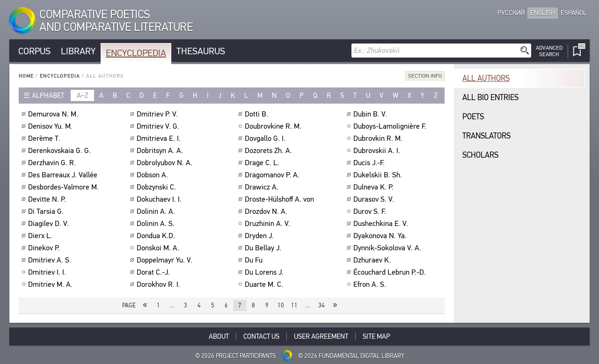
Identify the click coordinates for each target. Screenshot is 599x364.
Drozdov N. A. (267, 211)
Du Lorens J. (265, 272)
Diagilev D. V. (50, 224)
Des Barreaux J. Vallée (64, 175)
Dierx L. (41, 236)
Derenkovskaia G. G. (61, 151)
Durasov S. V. (375, 199)
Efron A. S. (371, 284)
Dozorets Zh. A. (270, 151)
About (219, 336)
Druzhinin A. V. (269, 224)
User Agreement (321, 336)
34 (321, 305)
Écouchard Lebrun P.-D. (391, 272)
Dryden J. (260, 236)
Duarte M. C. (265, 284)
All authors (486, 78)
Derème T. (45, 138)
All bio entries (490, 98)
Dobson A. (153, 175)
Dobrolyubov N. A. (166, 163)
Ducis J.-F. (370, 163)
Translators (486, 136)
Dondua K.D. (157, 236)
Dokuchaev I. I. (160, 199)
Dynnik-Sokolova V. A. (388, 248)
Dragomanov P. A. (273, 175)
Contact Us (261, 336)
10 (281, 305)
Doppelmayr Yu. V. (166, 260)
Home (26, 76)
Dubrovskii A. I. (378, 151)
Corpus (34, 51)
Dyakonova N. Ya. (381, 236)
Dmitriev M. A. (51, 284)
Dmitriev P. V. (158, 114)
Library (78, 51)
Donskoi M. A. (159, 248)
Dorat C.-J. (154, 272)
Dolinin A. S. (157, 224)
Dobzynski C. (157, 187)
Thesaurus (201, 51)
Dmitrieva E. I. (160, 138)
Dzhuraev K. (373, 260)
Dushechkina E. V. (382, 224)
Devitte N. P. (48, 199)
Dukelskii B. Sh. (379, 175)
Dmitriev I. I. (48, 272)
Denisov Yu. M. (51, 126)
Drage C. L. (263, 163)
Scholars (480, 155)
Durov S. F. (371, 211)
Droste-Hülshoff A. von (281, 199)
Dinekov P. (45, 248)
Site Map (376, 336)
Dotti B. (258, 114)
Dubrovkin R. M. (379, 138)
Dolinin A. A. (157, 211)
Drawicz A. (263, 187)
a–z (83, 95)
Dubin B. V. (371, 114)
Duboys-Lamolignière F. (391, 126)
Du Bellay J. (264, 248)
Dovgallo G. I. (266, 138)
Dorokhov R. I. (160, 284)
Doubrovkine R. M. (274, 126)
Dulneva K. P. (375, 187)
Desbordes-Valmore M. (65, 187)
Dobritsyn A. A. (161, 151)
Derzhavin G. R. (53, 163)
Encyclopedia (136, 53)
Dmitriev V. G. (159, 126)
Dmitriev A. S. (51, 260)
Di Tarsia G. (47, 211)
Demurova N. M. (54, 114)
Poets (473, 117)
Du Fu (255, 260)
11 (294, 305)
